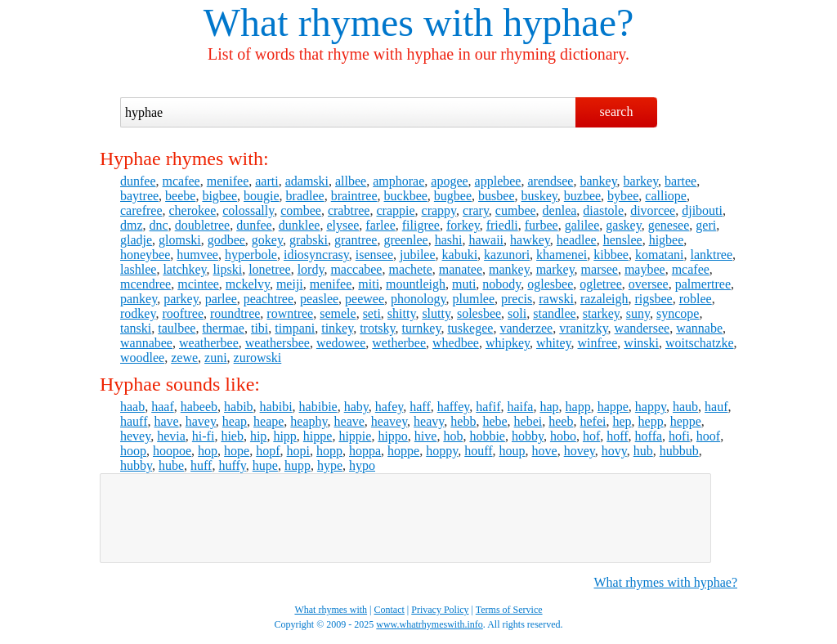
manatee (461, 269)
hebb (463, 421)
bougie (262, 196)
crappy (439, 210)
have (166, 421)
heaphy (309, 421)
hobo (563, 436)
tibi (260, 328)
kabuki (460, 255)
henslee (623, 240)
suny (638, 313)
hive (426, 436)
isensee (374, 255)
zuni (216, 358)
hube (171, 465)
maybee (645, 269)
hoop (133, 451)
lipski (228, 269)
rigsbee (654, 299)
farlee (380, 225)
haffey (454, 407)
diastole (603, 210)
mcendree (145, 284)
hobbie (487, 436)
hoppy (442, 451)
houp (512, 451)
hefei (593, 421)
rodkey (138, 313)
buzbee (582, 196)
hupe (265, 465)
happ (578, 407)
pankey (139, 299)
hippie (355, 436)
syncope (678, 313)
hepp (651, 421)
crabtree (349, 210)
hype (330, 465)
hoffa (649, 436)
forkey (463, 225)
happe (613, 407)
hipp (284, 436)
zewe (184, 358)
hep (622, 421)
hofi (679, 436)
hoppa (365, 451)
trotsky (377, 328)
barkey (641, 181)
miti (369, 284)
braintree (354, 196)
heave (349, 421)
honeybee (145, 255)
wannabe (699, 328)
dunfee (138, 181)
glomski (180, 240)
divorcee (653, 210)
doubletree (203, 225)
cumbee (516, 210)
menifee (228, 181)
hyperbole (251, 255)
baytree (139, 196)
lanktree (711, 255)
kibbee (611, 255)
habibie (318, 407)
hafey (389, 407)
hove (545, 451)
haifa (520, 407)
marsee (600, 269)
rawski (556, 299)
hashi (449, 240)
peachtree (269, 299)
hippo (392, 436)
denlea (560, 210)
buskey (539, 196)
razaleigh (604, 299)
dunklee (300, 225)
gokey (267, 240)
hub (643, 451)
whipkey (508, 343)
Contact (389, 610)
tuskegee (470, 328)
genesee (669, 225)
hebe (495, 421)
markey (555, 269)
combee (301, 210)
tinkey (337, 328)
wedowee (341, 343)
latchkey (184, 269)
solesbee (479, 313)
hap (549, 407)
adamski (307, 181)
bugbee (453, 196)
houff (478, 451)
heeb (561, 421)
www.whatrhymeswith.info (430, 624)
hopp (329, 451)
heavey (389, 421)
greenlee (405, 240)
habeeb (199, 407)
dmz (132, 225)
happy (651, 407)
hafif (488, 407)
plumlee (473, 299)
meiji (290, 284)
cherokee (193, 210)
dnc (159, 225)
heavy (429, 421)
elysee (342, 225)
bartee (680, 181)
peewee (365, 299)
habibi (276, 407)
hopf (268, 451)
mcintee (198, 284)
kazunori (507, 255)
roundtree (235, 313)
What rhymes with (349, 22)
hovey (580, 451)
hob (453, 436)
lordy (311, 269)
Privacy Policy (440, 610)
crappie (395, 210)
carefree (141, 210)
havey (201, 421)
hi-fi (204, 436)
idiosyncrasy (316, 255)
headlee (577, 240)
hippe (318, 436)
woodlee (142, 358)
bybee (623, 196)
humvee (197, 255)
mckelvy (248, 284)
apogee (449, 181)
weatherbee (209, 343)
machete (410, 269)
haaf (163, 407)
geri (706, 225)
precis (517, 299)
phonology (418, 299)
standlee (554, 313)
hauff (134, 421)
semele (338, 313)
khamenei (562, 255)
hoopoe (172, 451)
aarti (266, 181)
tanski (136, 328)
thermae (223, 328)
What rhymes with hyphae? (666, 582)
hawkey (530, 240)
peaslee (319, 299)
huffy (232, 465)
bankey (598, 181)
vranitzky (583, 328)
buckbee (406, 196)
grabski (309, 240)
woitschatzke (700, 343)
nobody (501, 284)
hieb (232, 436)
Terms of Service (509, 610)
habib (239, 407)
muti (464, 284)
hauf (716, 407)
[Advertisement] (405, 518)
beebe (180, 196)
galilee (582, 225)
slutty (436, 313)
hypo (362, 465)
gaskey (623, 225)
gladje (136, 240)
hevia (171, 436)
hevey (135, 436)
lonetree (270, 269)
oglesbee (550, 284)
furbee (542, 225)
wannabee (146, 343)
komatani (660, 255)
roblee (696, 299)
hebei (528, 421)
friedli (502, 225)
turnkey (422, 328)
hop (208, 451)
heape (269, 421)
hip (258, 436)
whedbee (456, 343)
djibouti (702, 210)
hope (237, 451)
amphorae (398, 181)
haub (685, 407)
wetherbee (399, 343)
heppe (686, 421)
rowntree (290, 313)
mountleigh (416, 284)
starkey (601, 313)
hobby (528, 436)
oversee (649, 284)
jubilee (418, 255)
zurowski (258, 358)
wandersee (642, 328)
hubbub (679, 451)
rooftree (183, 313)
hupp (298, 465)
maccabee (356, 269)
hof (591, 436)
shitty (402, 313)
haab (132, 407)
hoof (708, 436)
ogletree (601, 284)
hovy (614, 451)
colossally (248, 210)
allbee (351, 181)
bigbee (219, 196)
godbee (226, 240)
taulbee (177, 328)
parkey (181, 299)
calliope (666, 196)
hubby (136, 465)
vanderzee (526, 328)
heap (235, 421)
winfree (597, 343)
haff (420, 407)
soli (517, 313)
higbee (667, 240)
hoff (617, 436)
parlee (221, 299)
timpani (295, 328)
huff (201, 465)
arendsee (550, 181)
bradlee (305, 196)
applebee (498, 181)
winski (641, 343)
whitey (554, 343)
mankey (509, 269)
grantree (356, 240)
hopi (298, 451)
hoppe (403, 451)
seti (372, 313)
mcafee (181, 181)
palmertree (703, 284)
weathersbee (278, 343)
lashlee (138, 269)
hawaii (486, 240)
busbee (496, 196)
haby (356, 407)
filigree (421, 225)
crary (476, 210)
